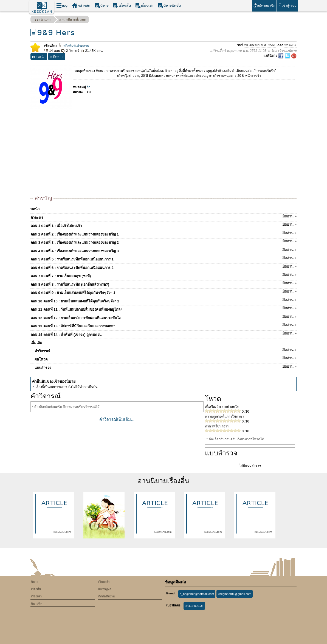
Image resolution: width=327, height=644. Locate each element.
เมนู (62, 6)
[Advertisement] (163, 153)
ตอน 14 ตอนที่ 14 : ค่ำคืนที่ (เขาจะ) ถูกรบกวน (163, 334)
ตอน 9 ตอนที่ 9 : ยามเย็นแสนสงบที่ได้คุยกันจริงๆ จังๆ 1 (163, 292)
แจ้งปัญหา (105, 589)
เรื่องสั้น (122, 6)
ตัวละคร (163, 217)
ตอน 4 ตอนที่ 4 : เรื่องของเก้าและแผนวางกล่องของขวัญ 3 (163, 250)
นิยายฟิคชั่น (169, 6)
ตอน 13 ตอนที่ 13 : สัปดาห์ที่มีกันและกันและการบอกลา (163, 325)
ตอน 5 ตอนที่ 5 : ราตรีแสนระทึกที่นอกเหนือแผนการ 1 (163, 258)
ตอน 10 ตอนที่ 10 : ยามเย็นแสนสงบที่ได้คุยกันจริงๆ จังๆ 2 (163, 300)
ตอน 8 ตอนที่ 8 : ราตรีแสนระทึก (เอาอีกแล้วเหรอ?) (163, 283)
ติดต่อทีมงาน (107, 596)
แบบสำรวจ (166, 367)
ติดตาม (57, 57)
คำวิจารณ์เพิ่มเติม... (117, 419)
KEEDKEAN (42, 12)
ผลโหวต (166, 358)
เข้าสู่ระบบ (287, 5)
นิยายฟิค (37, 604)
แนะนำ (39, 57)
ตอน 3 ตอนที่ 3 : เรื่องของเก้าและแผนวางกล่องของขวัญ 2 (163, 242)
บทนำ (35, 209)
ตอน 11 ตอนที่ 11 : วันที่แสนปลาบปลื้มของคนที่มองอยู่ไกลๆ (163, 308)
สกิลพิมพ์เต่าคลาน (74, 46)
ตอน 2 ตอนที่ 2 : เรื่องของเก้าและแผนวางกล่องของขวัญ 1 (163, 233)
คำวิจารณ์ (166, 350)
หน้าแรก (43, 20)
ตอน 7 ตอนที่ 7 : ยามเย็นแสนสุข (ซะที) (163, 275)
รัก (88, 87)
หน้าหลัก (81, 6)
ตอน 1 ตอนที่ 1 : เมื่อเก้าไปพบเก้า (163, 225)
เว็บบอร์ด (104, 582)
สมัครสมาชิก (264, 5)
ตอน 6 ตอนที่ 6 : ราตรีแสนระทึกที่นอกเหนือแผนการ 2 (163, 267)
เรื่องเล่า (144, 6)
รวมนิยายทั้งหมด (72, 20)
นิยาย (102, 6)
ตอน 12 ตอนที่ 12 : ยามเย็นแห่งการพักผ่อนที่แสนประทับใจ (163, 317)
